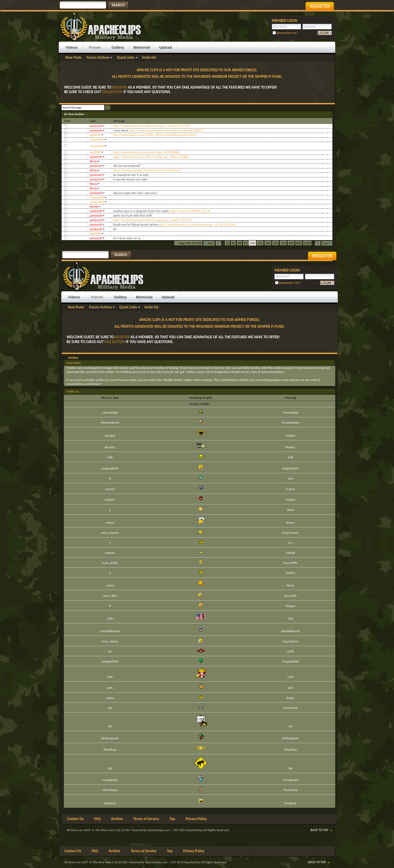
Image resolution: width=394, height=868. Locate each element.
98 (239, 243)
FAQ (97, 819)
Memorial (142, 47)
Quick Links (126, 57)
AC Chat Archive (74, 114)
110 (276, 243)
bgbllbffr (95, 135)
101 (260, 243)
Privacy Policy (196, 819)
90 (233, 243)
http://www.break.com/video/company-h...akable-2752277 (152, 220)
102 (268, 243)
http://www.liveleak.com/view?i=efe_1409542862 (146, 152)
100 (252, 243)
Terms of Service (146, 819)
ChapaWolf (97, 139)
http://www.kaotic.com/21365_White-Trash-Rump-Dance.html (155, 135)
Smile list (149, 57)
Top (172, 819)
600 (299, 243)
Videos (72, 47)
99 (245, 243)
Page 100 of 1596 (190, 243)
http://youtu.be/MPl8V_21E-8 (190, 211)
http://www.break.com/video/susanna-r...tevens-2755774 (151, 126)
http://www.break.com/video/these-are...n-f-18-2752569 (198, 224)
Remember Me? (285, 33)
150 (283, 243)
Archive (117, 819)
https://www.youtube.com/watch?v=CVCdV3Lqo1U (147, 170)
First (209, 243)
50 (227, 243)
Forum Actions (98, 57)
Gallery (118, 47)
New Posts (73, 57)
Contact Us (75, 819)
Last (327, 243)
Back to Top (319, 830)
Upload (165, 47)
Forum (95, 47)
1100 (307, 243)
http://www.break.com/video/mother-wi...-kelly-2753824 (151, 157)
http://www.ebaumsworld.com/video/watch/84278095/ (166, 130)
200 (291, 243)
